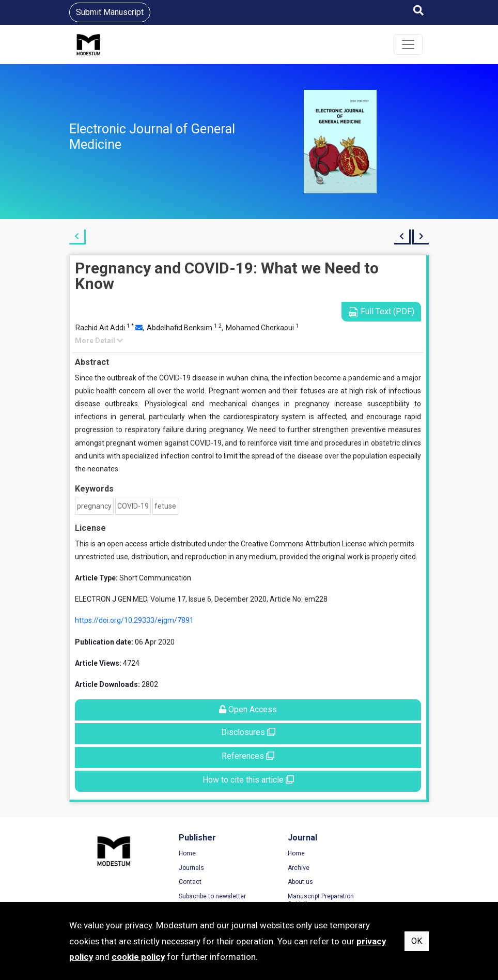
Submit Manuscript (110, 12)
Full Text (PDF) (381, 312)
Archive (270, 868)
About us (272, 882)
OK (417, 941)
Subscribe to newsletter (198, 897)
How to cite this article (248, 780)
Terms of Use (374, 854)
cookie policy (138, 957)
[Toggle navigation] (408, 44)
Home (173, 854)
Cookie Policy (374, 882)
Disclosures (248, 732)
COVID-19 (133, 506)
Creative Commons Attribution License (304, 544)
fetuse (165, 506)
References (248, 756)
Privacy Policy (374, 868)
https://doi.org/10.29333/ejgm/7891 (134, 620)
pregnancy (94, 506)
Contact (176, 882)
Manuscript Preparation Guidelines (292, 901)
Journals (177, 868)
